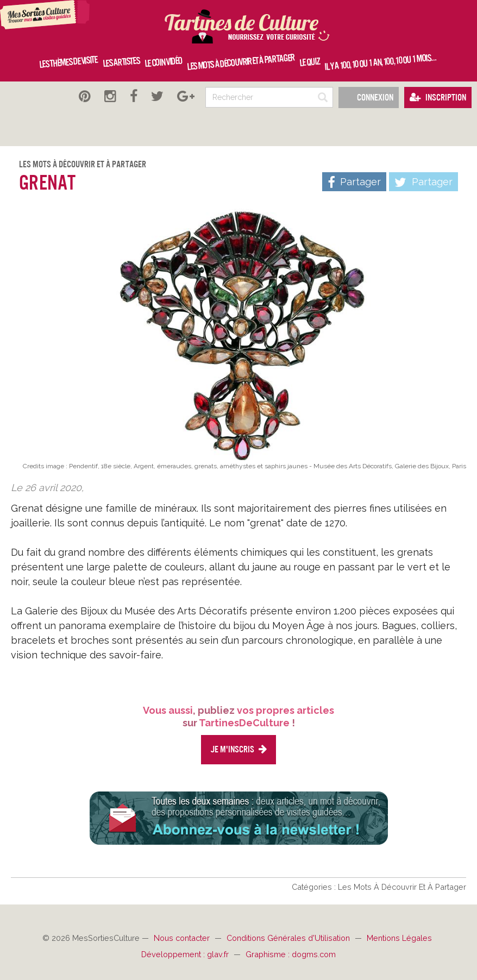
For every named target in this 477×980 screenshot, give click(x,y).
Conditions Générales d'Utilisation (289, 938)
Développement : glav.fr (186, 954)
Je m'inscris (238, 749)
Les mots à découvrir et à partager (241, 62)
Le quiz (309, 62)
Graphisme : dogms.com (291, 954)
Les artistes (121, 62)
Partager (423, 183)
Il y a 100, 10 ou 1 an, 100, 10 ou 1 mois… (380, 62)
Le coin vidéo (163, 62)
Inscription (438, 98)
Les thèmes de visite (68, 62)
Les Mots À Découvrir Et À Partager (83, 164)
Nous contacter (183, 938)
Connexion (369, 98)
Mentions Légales (399, 938)
